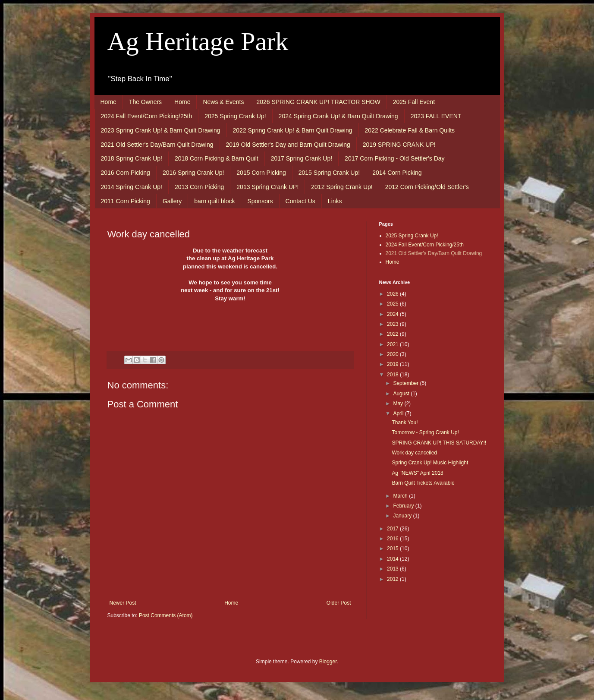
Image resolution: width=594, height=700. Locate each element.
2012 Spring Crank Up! (342, 187)
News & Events (223, 102)
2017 (393, 529)
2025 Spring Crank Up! (235, 116)
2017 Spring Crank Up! (302, 158)
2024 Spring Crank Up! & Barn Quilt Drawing (338, 116)
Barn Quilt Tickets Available (423, 483)
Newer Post (123, 603)
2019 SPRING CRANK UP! (399, 145)
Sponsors (260, 201)
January (403, 516)
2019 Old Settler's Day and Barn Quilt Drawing (288, 145)
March (401, 496)
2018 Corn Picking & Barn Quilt (217, 158)
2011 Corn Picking (126, 201)
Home (108, 102)
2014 (393, 559)
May (399, 404)
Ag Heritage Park (198, 41)
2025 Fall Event (414, 102)
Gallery (172, 201)
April (399, 413)
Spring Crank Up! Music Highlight (430, 463)
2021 (393, 344)
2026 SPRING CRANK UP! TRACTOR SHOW (318, 102)
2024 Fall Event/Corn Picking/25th (147, 116)
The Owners (145, 102)
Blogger (328, 662)
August (402, 394)
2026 (393, 294)
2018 (393, 375)
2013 (393, 569)
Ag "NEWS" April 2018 (417, 473)
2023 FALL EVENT (436, 116)
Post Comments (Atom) (166, 615)
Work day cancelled (414, 453)
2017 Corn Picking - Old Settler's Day (394, 158)
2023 (393, 324)
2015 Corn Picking (261, 173)
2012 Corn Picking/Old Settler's (427, 187)
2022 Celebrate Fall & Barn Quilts (410, 130)
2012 (393, 579)
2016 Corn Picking (126, 173)
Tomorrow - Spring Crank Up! (425, 432)
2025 (393, 304)
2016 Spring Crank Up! (193, 173)
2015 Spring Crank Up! (329, 173)
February (404, 506)
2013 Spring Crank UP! (267, 187)
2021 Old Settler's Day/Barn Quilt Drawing (157, 145)
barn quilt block (214, 201)
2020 (393, 354)
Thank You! (405, 423)
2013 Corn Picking (199, 187)
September (406, 383)
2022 (393, 334)
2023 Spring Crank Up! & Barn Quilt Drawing (161, 130)
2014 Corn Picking (397, 173)
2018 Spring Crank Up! (132, 158)
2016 (393, 539)
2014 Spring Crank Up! (132, 187)
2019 (393, 364)
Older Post (339, 603)
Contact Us (300, 201)
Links (335, 201)
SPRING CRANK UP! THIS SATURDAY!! (439, 443)
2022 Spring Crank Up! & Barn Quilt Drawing (293, 130)
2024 (393, 314)
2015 (393, 549)
